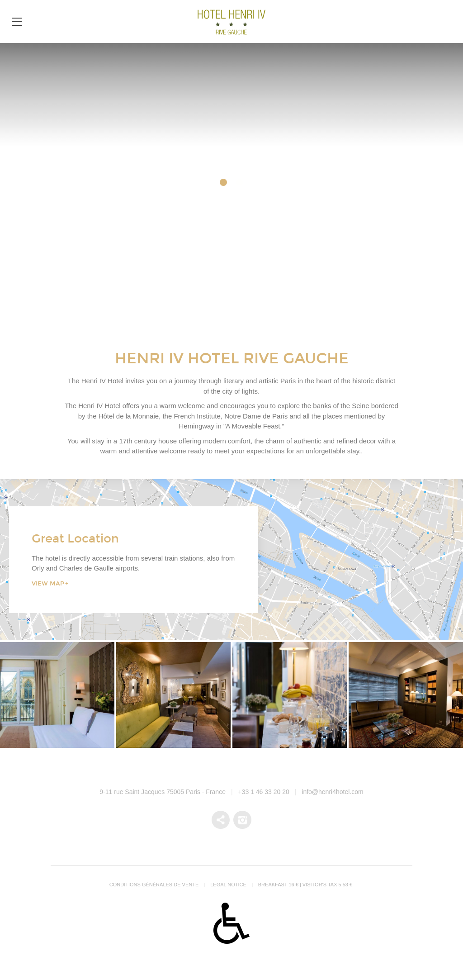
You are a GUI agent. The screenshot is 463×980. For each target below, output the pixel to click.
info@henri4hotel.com (332, 792)
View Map (48, 583)
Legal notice (228, 885)
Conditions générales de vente (154, 885)
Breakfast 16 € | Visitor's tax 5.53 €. (306, 885)
